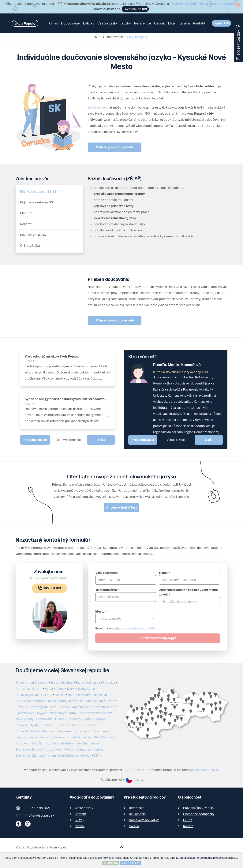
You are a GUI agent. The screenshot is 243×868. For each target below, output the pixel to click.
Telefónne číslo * (107, 590)
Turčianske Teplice (29, 749)
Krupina (65, 701)
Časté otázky (108, 23)
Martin (90, 707)
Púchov (78, 725)
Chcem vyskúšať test (122, 508)
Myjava (42, 713)
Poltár (88, 719)
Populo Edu (221, 23)
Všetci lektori (176, 440)
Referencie (143, 23)
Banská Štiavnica (88, 683)
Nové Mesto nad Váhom (95, 713)
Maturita (26, 213)
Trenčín (82, 743)
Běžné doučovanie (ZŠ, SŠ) (39, 192)
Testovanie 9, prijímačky (189, 4)
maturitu (214, 4)
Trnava (94, 743)
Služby (126, 23)
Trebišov (68, 743)
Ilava (103, 695)
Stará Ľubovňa (104, 737)
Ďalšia (101, 440)
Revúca (91, 725)
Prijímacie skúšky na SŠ (37, 202)
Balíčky (89, 23)
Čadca (60, 689)
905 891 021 (49, 588)
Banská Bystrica (62, 683)
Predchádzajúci (143, 440)
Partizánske (44, 719)
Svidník (37, 743)
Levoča (21, 707)
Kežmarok (23, 701)
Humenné (91, 695)
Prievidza (63, 725)
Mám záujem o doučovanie (115, 147)
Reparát (26, 224)
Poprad (100, 719)
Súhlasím (111, 863)
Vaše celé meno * (107, 573)
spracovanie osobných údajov (138, 628)
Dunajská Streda (27, 695)
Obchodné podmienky (199, 814)
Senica (20, 737)
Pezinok (61, 719)
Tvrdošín (50, 749)
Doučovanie (70, 23)
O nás (54, 23)
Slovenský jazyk (138, 37)
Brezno (37, 689)
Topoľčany (52, 743)
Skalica (33, 737)
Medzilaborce (107, 707)
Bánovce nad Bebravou (32, 683)
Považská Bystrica (28, 725)
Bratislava (23, 689)
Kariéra (184, 23)
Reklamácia (137, 814)
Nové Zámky (24, 719)
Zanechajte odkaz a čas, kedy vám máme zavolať (188, 592)
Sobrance (57, 737)
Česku (134, 780)
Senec (106, 731)
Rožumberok (67, 731)
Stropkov (22, 743)
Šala (96, 731)
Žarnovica (23, 756)
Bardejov (109, 683)
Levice (110, 701)
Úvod (98, 37)
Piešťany (75, 719)
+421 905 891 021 (239, 42)
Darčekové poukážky (144, 820)
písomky (230, 4)
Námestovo (58, 713)
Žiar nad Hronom (44, 756)
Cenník (159, 23)
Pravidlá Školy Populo (198, 808)
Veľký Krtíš (66, 749)
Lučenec (63, 707)
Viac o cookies (131, 863)
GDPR (187, 820)
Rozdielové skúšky (33, 235)
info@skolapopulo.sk (204, 770)
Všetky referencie (68, 440)
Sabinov (85, 731)
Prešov (49, 725)
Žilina (97, 756)
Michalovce (26, 713)
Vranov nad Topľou (90, 749)
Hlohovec (75, 695)
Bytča (49, 689)
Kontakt (199, 23)
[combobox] (126, 619)
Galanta (47, 695)
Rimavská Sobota (28, 731)
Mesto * (101, 612)
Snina (44, 737)
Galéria (134, 826)
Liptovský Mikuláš (41, 707)
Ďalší (209, 440)
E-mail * (165, 573)
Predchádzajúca (35, 440)
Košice (53, 701)
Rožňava (49, 731)
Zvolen (86, 756)
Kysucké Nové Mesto (88, 701)
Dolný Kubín (86, 689)
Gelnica (60, 695)
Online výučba (30, 246)
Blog (172, 23)
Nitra (72, 713)
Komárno (39, 701)
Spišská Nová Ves (79, 737)
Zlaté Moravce (69, 756)
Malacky (77, 707)
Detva (71, 689)
